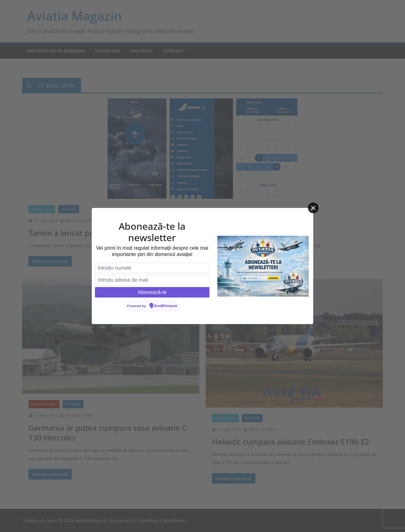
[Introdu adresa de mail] (152, 280)
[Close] (313, 208)
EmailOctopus (166, 306)
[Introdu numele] (152, 268)
